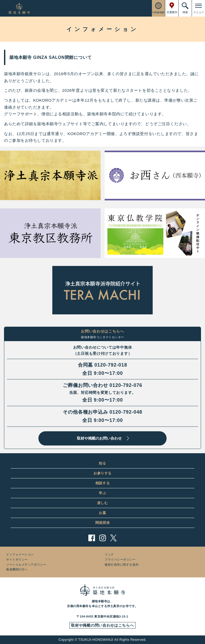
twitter (114, 538)
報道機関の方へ (17, 569)
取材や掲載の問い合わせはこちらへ (102, 625)
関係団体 (103, 523)
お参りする (102, 473)
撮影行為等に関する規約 (122, 565)
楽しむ (103, 503)
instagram (103, 538)
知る (102, 463)
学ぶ (102, 493)
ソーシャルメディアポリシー (26, 565)
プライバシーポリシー (120, 559)
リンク (109, 554)
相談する (103, 483)
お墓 (102, 513)
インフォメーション (20, 554)
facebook (92, 538)
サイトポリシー (17, 559)
